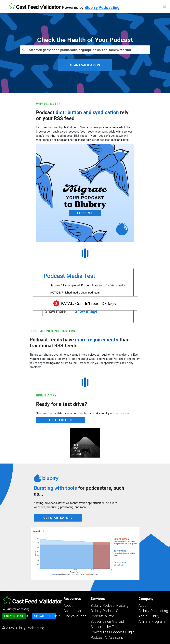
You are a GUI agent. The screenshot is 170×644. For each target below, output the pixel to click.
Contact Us (72, 611)
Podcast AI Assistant (107, 637)
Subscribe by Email (105, 627)
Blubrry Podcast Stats (108, 611)
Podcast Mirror (102, 616)
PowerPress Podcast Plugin (113, 632)
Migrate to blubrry (45, 616)
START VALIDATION (85, 65)
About (68, 605)
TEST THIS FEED (60, 420)
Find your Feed (75, 616)
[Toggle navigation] (164, 7)
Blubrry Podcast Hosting (110, 605)
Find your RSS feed (15, 616)
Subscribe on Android (107, 621)
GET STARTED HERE (58, 518)
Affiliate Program (152, 621)
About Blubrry (149, 616)
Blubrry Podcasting (102, 7)
